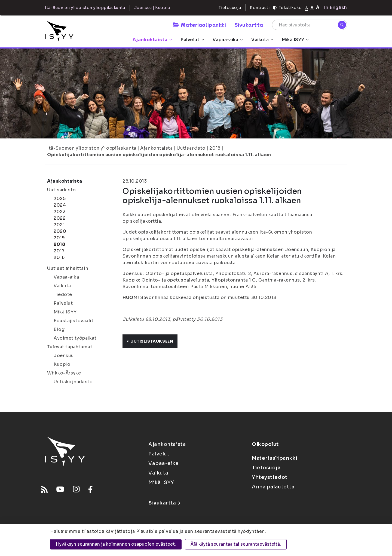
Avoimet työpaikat (75, 338)
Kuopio (62, 364)
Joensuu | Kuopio (152, 8)
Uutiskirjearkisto (73, 382)
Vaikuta (262, 40)
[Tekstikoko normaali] (307, 8)
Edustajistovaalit (74, 321)
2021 (59, 225)
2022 (60, 218)
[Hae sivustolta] (310, 25)
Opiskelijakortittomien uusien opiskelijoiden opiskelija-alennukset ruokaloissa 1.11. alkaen (159, 155)
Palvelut (192, 40)
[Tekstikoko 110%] (312, 7)
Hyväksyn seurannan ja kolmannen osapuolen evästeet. (116, 544)
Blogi (60, 329)
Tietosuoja (230, 8)
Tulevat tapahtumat (70, 347)
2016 (59, 257)
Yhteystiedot (270, 477)
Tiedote (63, 294)
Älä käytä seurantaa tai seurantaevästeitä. (236, 544)
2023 (60, 212)
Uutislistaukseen (150, 341)
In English (336, 7)
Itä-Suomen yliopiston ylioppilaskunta (92, 148)
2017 (59, 251)
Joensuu (64, 356)
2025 (60, 199)
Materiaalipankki (199, 25)
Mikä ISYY (295, 40)
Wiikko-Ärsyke (64, 373)
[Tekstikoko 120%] (318, 7)
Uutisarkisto (191, 148)
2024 (60, 205)
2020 (60, 231)
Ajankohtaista (152, 40)
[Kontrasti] (275, 8)
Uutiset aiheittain (68, 268)
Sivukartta (249, 25)
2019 (59, 238)
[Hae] (342, 25)
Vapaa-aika (228, 40)
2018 (215, 148)
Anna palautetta (273, 487)
